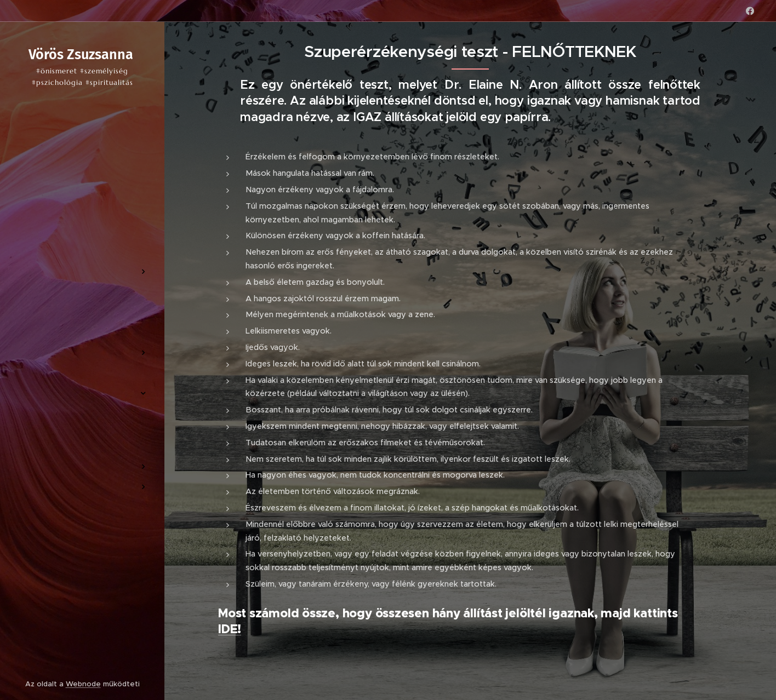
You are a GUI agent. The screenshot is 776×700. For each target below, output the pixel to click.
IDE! (230, 629)
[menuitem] (82, 239)
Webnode (83, 684)
